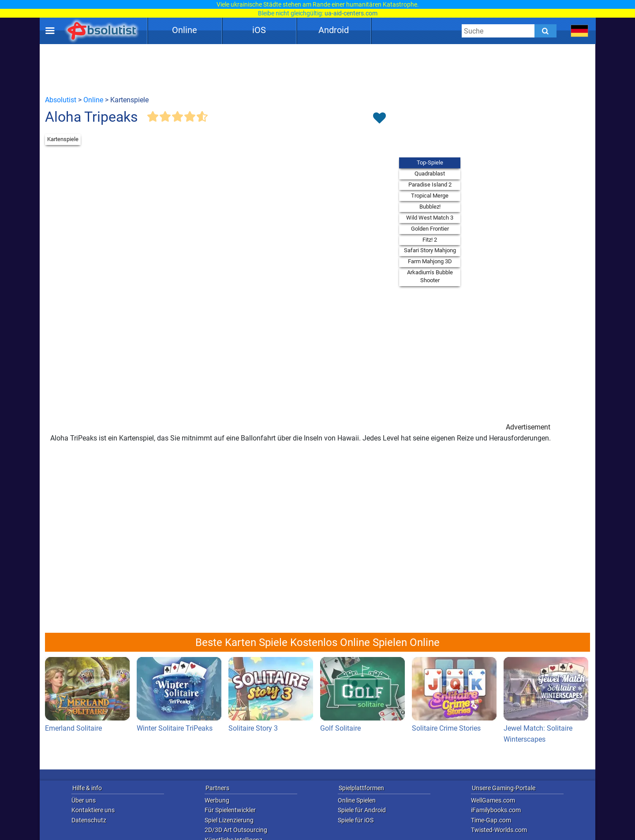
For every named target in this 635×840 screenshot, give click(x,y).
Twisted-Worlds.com (499, 830)
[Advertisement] (317, 69)
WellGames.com (493, 800)
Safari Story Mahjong (430, 250)
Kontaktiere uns (93, 810)
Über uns (84, 800)
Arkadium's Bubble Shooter (430, 276)
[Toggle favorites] (379, 119)
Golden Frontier (430, 229)
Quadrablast (430, 174)
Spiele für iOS (356, 820)
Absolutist (61, 100)
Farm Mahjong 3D (430, 261)
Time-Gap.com (491, 820)
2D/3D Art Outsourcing (236, 830)
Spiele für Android (362, 810)
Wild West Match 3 (430, 218)
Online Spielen (357, 800)
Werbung (217, 800)
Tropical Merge (430, 196)
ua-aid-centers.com (351, 13)
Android (334, 30)
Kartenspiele (63, 139)
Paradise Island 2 (430, 185)
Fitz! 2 (430, 240)
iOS (259, 30)
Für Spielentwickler (230, 810)
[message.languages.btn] (580, 31)
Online (185, 30)
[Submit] (545, 31)
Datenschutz (89, 820)
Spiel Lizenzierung (229, 820)
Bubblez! (430, 207)
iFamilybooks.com (496, 810)
